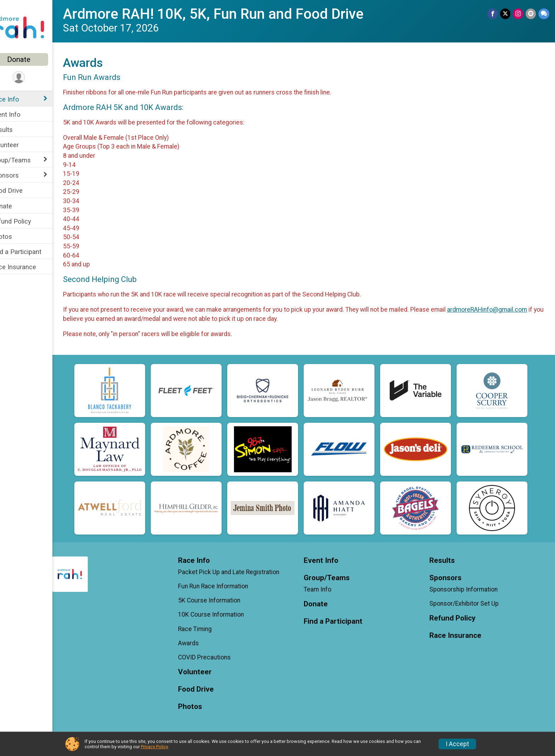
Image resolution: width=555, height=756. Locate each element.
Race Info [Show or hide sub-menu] (20, 99)
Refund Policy (26, 221)
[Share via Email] (531, 14)
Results (17, 130)
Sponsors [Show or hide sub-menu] (20, 175)
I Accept (457, 744)
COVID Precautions (216, 657)
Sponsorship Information (467, 589)
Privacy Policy (154, 747)
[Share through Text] (544, 14)
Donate (34, 59)
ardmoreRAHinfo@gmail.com (502, 310)
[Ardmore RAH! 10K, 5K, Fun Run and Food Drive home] (34, 27)
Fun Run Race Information (224, 586)
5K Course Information (221, 600)
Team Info (325, 589)
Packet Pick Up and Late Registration (240, 572)
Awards (200, 643)
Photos (16, 236)
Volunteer (20, 145)
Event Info (21, 114)
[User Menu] (34, 78)
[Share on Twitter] (506, 14)
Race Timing (206, 629)
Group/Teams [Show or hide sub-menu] (26, 160)
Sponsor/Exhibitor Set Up (468, 604)
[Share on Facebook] (494, 14)
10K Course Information (222, 614)
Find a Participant (31, 252)
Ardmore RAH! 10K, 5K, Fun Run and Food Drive (228, 14)
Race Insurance (28, 267)
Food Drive (22, 191)
